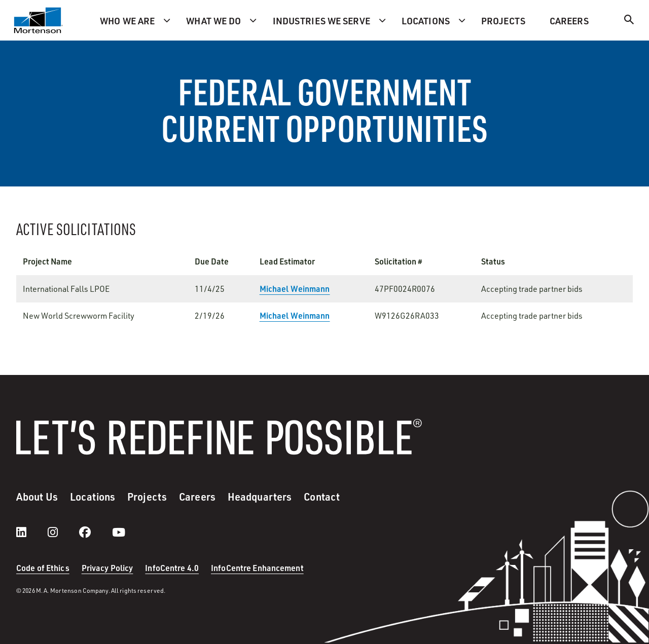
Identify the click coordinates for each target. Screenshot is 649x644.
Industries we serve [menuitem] (321, 21)
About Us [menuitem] (37, 497)
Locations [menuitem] (426, 21)
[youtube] (119, 532)
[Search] (629, 21)
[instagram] (63, 532)
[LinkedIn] (31, 532)
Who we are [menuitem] (127, 21)
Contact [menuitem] (322, 497)
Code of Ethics (43, 568)
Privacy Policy (107, 568)
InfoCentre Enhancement (257, 568)
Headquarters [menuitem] (260, 497)
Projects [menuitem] (503, 21)
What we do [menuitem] (213, 21)
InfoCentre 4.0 (172, 568)
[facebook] (95, 532)
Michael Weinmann (295, 289)
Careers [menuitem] (569, 21)
